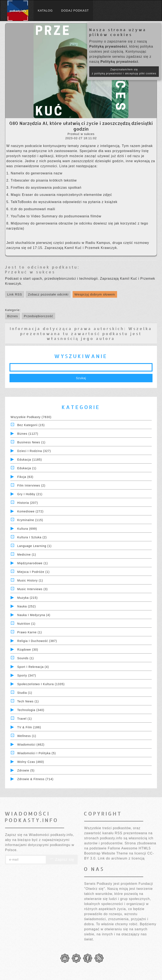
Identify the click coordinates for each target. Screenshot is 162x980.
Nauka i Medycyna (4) (34, 615)
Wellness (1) (27, 736)
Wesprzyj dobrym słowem (95, 294)
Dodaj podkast (75, 11)
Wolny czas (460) (31, 762)
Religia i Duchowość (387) (37, 641)
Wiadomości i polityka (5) (37, 753)
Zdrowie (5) (26, 770)
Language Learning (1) (34, 546)
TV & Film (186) (29, 727)
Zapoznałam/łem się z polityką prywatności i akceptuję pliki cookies (124, 72)
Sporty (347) (27, 675)
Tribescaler (21, 180)
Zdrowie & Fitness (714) (35, 779)
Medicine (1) (27, 555)
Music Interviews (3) (32, 589)
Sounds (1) (26, 658)
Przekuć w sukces (30, 272)
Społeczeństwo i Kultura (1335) (41, 684)
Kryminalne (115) (30, 520)
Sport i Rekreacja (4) (33, 667)
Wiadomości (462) (31, 745)
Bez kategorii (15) (31, 425)
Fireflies (18, 188)
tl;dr (15, 209)
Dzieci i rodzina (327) (34, 451)
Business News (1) (31, 442)
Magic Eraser (23, 195)
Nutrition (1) (26, 624)
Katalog (45, 11)
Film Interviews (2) (31, 485)
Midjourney (21, 223)
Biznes (13, 316)
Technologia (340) (31, 710)
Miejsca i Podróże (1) (33, 572)
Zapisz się (62, 860)
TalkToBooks (22, 202)
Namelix (18, 173)
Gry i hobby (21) (30, 494)
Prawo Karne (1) (30, 632)
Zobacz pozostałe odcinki (48, 294)
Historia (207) (28, 503)
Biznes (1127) (28, 434)
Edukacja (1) (27, 468)
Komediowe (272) (30, 511)
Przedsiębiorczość (38, 316)
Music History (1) (30, 580)
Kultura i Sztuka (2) (32, 537)
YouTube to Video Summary (35, 216)
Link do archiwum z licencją (121, 858)
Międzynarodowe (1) (33, 563)
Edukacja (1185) (30, 460)
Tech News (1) (28, 701)
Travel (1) (25, 719)
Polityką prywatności (108, 46)
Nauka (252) (27, 606)
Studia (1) (25, 693)
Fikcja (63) (25, 477)
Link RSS (15, 294)
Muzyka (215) (28, 598)
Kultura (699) (27, 529)
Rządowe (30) (28, 650)
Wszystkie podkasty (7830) (31, 417)
